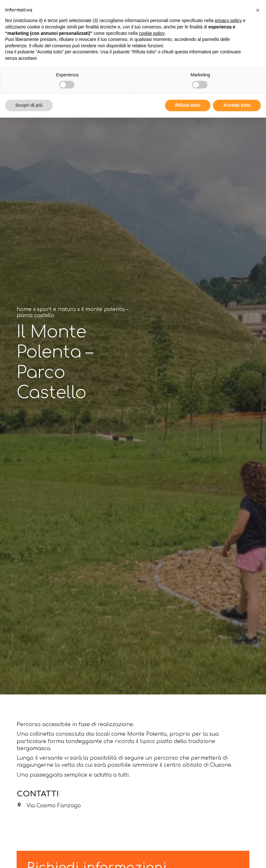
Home (24, 309)
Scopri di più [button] (29, 105)
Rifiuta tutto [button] (188, 105)
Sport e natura (56, 309)
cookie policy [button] (152, 33)
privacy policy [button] (228, 20)
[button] (258, 10)
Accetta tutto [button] (237, 105)
